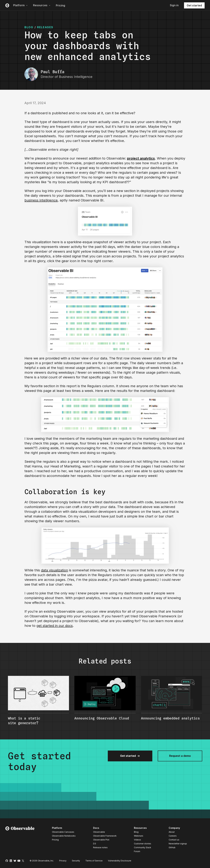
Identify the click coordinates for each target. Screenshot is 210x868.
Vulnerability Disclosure (120, 861)
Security (76, 861)
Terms (94, 861)
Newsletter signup (178, 844)
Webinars (139, 836)
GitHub (172, 847)
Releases (45, 27)
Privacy (63, 861)
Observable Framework (105, 836)
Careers (173, 836)
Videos (137, 840)
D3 (95, 844)
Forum (137, 851)
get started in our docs (55, 626)
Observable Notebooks (64, 836)
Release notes (100, 847)
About (172, 832)
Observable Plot (101, 840)
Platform (20, 5)
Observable (99, 832)
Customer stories (143, 844)
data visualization (54, 570)
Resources (42, 5)
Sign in (174, 5)
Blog (136, 832)
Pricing (60, 5)
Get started (194, 5)
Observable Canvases (63, 832)
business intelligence (41, 200)
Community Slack (143, 847)
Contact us (174, 840)
